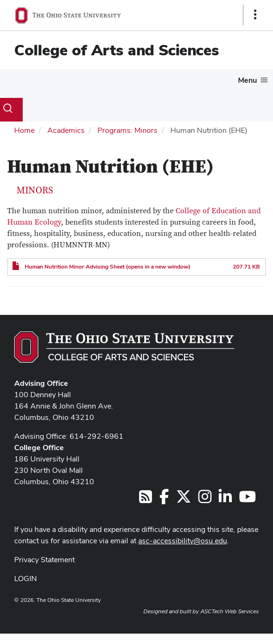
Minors (35, 191)
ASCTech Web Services (229, 611)
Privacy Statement (44, 560)
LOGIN (26, 579)
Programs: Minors (128, 130)
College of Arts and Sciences (117, 50)
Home (24, 130)
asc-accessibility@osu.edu (183, 541)
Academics (66, 130)
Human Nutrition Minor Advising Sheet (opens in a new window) (107, 267)
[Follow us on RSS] (145, 500)
